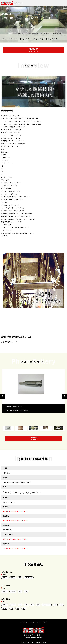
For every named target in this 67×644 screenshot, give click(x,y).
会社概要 (44, 622)
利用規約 (32, 622)
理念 (38, 622)
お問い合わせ (24, 622)
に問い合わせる (33, 50)
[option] (33, 391)
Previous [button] (3, 396)
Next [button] (64, 396)
